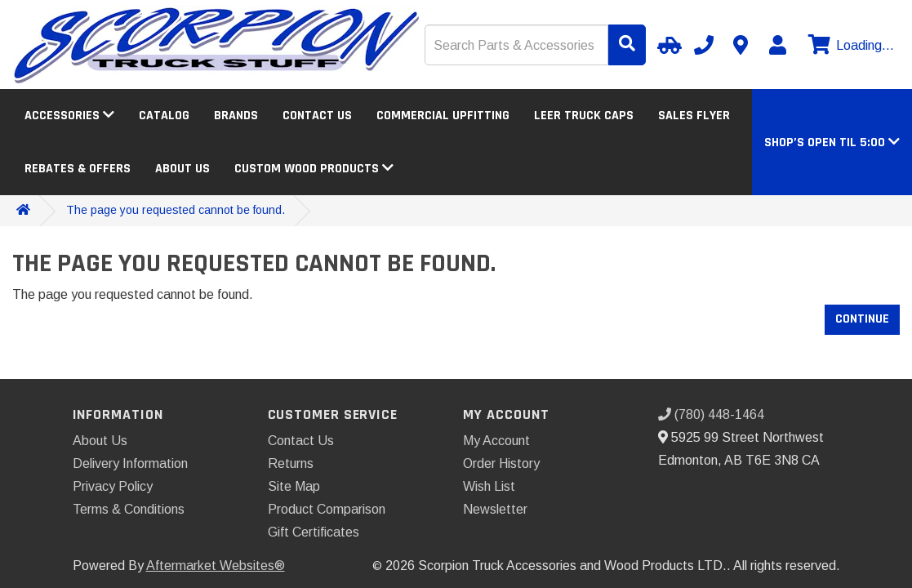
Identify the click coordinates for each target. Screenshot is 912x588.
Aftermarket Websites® (216, 566)
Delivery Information (130, 463)
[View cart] (849, 46)
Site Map (294, 486)
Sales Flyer (694, 116)
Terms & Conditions (129, 509)
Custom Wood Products (314, 169)
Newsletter (495, 509)
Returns (291, 463)
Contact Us (317, 116)
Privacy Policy (113, 486)
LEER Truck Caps (584, 116)
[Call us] (704, 45)
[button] (832, 143)
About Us (182, 169)
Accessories (69, 116)
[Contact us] (741, 45)
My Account (496, 441)
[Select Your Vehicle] (667, 45)
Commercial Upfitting (443, 116)
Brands (236, 116)
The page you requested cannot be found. (176, 210)
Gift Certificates (314, 532)
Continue (862, 319)
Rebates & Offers (78, 169)
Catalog (164, 116)
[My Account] (777, 45)
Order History (501, 463)
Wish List (489, 486)
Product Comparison (327, 509)
